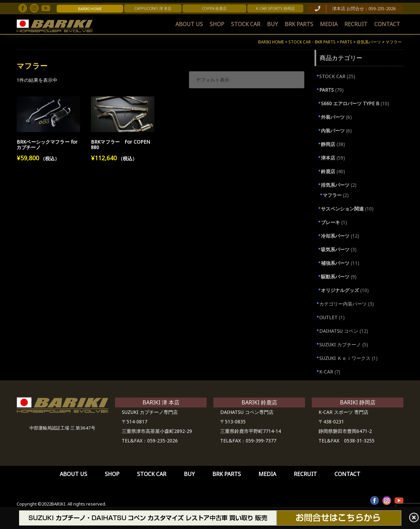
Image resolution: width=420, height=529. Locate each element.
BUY (272, 24)
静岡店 (328, 144)
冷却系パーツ (335, 236)
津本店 (328, 158)
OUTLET (328, 317)
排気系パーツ (335, 185)
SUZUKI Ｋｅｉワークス (345, 358)
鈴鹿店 (328, 171)
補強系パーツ (335, 263)
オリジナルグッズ (340, 290)
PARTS (327, 90)
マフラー (332, 195)
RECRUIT (356, 24)
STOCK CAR (246, 24)
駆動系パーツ (335, 277)
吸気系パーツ (335, 249)
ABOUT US (189, 24)
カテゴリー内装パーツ (343, 304)
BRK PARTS (299, 24)
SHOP (217, 24)
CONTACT (387, 24)
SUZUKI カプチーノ (340, 344)
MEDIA (329, 24)
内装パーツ (333, 131)
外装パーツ (333, 117)
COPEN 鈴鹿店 (214, 8)
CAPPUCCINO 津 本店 (153, 8)
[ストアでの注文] (247, 80)
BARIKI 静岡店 (358, 402)
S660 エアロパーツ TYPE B (350, 103)
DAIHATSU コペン (339, 331)
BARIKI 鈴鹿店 (259, 402)
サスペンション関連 (342, 209)
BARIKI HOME (90, 9)
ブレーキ (330, 222)
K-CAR (326, 372)
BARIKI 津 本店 (161, 402)
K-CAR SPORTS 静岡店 (275, 8)
